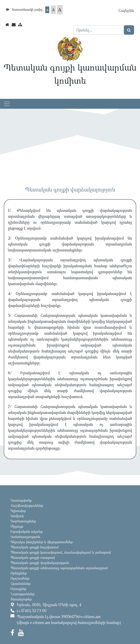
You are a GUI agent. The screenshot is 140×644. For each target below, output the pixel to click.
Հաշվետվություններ (27, 505)
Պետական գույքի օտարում (33, 557)
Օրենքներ (19, 573)
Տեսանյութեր (21, 599)
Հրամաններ (21, 583)
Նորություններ (23, 594)
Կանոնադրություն (25, 537)
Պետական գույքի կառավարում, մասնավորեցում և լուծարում (61, 552)
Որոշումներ (20, 578)
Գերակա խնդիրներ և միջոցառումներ (42, 542)
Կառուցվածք (21, 500)
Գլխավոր (18, 511)
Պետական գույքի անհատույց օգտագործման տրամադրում (59, 568)
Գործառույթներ (23, 521)
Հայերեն (126, 10)
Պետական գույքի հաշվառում (35, 547)
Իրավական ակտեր (27, 531)
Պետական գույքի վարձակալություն (40, 563)
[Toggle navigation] (7, 104)
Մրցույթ (17, 526)
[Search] (99, 30)
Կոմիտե (17, 516)
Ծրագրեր (18, 589)
